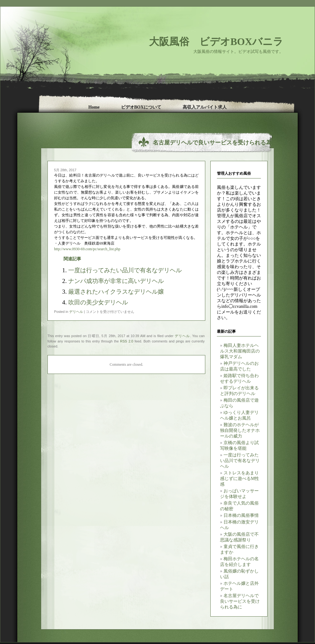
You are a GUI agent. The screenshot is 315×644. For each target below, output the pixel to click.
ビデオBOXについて (141, 107)
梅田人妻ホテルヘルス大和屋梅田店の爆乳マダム (240, 351)
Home (94, 107)
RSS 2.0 (127, 341)
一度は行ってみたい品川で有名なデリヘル (240, 461)
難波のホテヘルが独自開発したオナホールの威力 (240, 430)
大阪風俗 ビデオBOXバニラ (216, 42)
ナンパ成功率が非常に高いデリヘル (116, 281)
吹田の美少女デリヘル (98, 302)
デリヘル (76, 312)
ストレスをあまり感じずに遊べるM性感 (240, 479)
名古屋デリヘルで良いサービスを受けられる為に (240, 601)
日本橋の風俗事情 (241, 515)
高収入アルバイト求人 (205, 107)
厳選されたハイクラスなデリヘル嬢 (116, 292)
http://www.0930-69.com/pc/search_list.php (87, 249)
